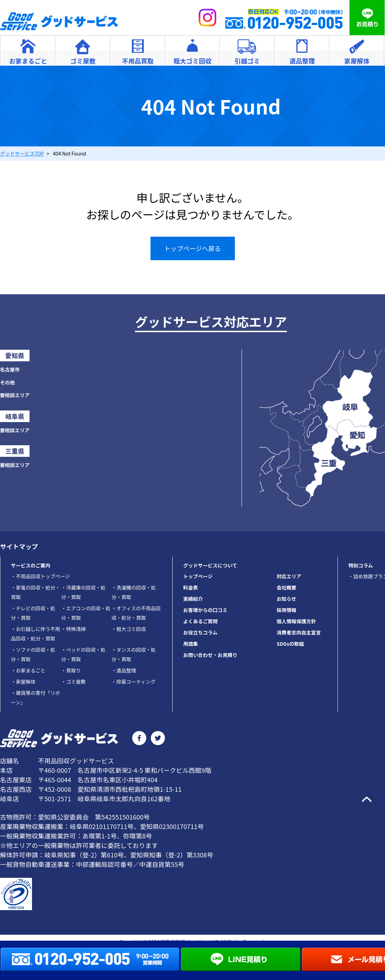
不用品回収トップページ (40, 576)
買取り (71, 670)
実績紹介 (193, 599)
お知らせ (287, 599)
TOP (22, 153)
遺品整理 (124, 670)
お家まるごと (28, 670)
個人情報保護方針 (296, 621)
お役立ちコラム (200, 632)
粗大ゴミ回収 (129, 629)
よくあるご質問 (200, 621)
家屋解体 (23, 682)
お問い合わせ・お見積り (210, 655)
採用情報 (287, 610)
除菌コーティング (133, 682)
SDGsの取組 (290, 644)
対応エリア (289, 576)
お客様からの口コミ (205, 610)
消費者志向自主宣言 (299, 632)
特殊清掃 (73, 629)
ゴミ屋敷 (73, 682)
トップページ (198, 576)
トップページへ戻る (193, 248)
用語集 (191, 644)
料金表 (191, 587)
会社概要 (287, 587)
